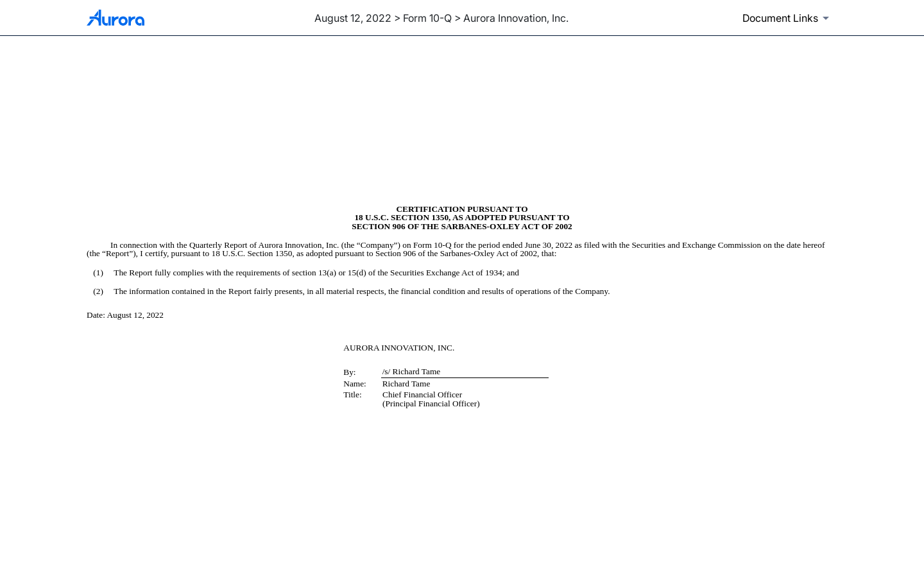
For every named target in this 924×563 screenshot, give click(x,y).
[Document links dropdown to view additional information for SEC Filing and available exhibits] (788, 18)
